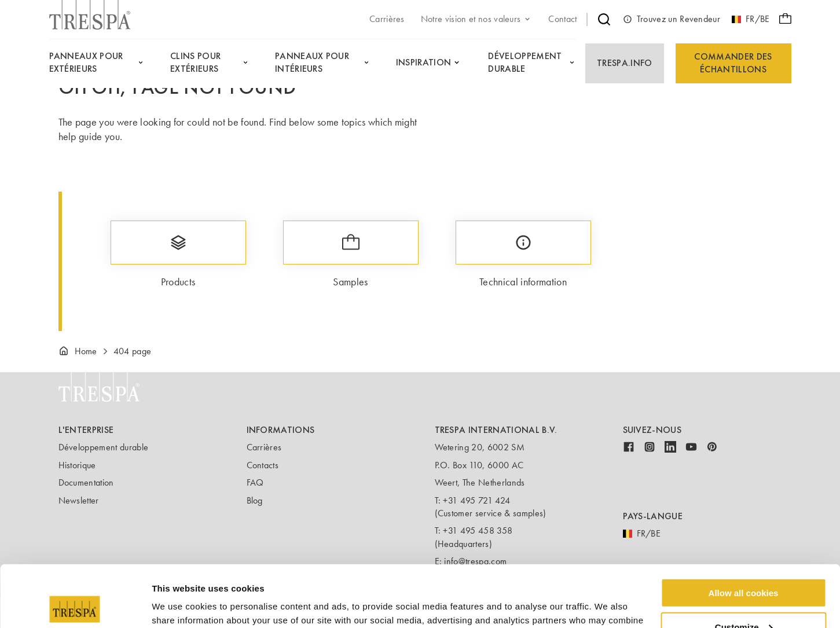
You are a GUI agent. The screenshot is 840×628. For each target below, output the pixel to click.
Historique (77, 465)
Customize (744, 565)
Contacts (263, 465)
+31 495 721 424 (476, 500)
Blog (255, 500)
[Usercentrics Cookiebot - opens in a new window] (75, 605)
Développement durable (104, 447)
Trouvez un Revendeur (672, 19)
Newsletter (79, 500)
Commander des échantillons (733, 63)
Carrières (264, 447)
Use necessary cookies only (743, 599)
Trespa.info (625, 63)
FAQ (255, 482)
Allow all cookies (744, 531)
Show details (179, 605)
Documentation (86, 482)
